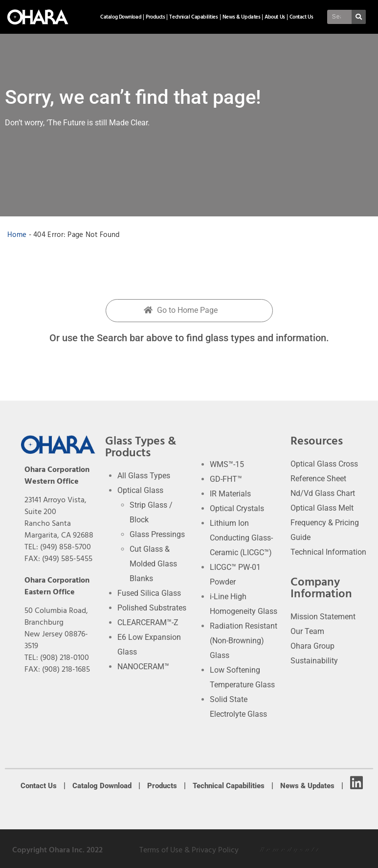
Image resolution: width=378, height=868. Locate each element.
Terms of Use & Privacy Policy (189, 850)
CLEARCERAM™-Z (148, 622)
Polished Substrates (152, 608)
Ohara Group (312, 646)
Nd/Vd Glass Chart (323, 493)
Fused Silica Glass (149, 593)
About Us (275, 17)
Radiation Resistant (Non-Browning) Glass (244, 641)
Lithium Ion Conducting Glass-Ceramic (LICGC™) (241, 538)
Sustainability (314, 661)
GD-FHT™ (226, 479)
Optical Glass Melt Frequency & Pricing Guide (325, 523)
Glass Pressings (157, 534)
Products (155, 17)
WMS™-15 (227, 464)
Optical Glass (140, 490)
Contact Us (301, 17)
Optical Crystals (237, 508)
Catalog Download (121, 17)
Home (17, 235)
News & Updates (242, 17)
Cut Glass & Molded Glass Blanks (153, 564)
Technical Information (328, 552)
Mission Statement (323, 617)
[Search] (361, 17)
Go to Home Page (181, 310)
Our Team (307, 631)
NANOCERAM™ (143, 667)
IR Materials (230, 494)
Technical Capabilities (193, 17)
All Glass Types (144, 476)
